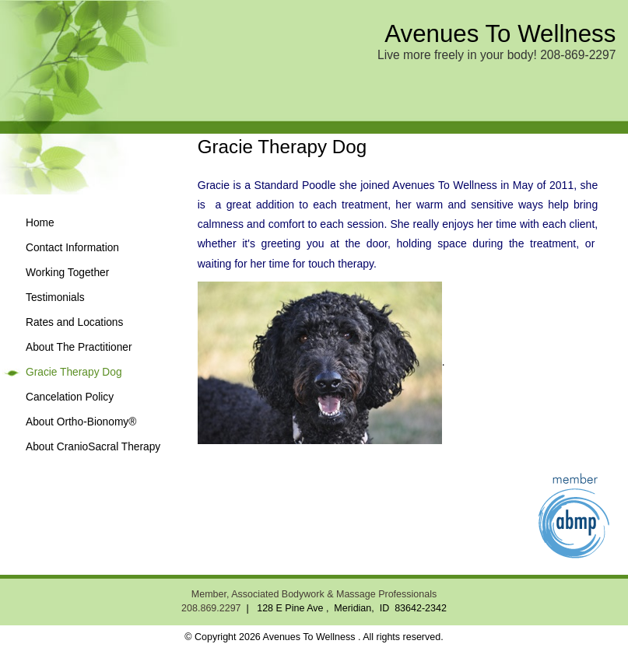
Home (40, 223)
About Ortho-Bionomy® (81, 422)
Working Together (67, 273)
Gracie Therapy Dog (74, 372)
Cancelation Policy (70, 397)
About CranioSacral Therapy (93, 447)
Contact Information (72, 248)
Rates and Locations (74, 322)
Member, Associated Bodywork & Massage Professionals (314, 594)
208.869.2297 (211, 608)
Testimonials (55, 297)
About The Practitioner (79, 347)
